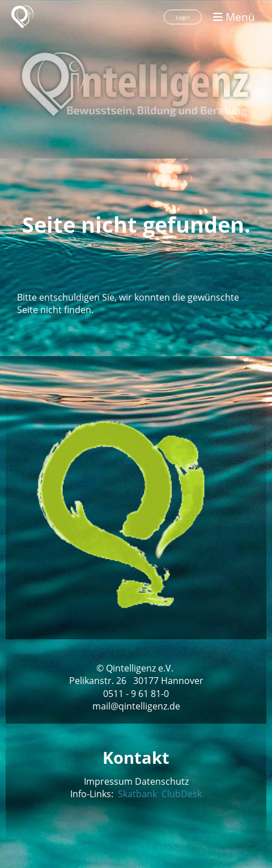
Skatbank (137, 794)
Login (183, 17)
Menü (234, 17)
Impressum (108, 781)
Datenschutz (162, 781)
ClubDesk (180, 794)
